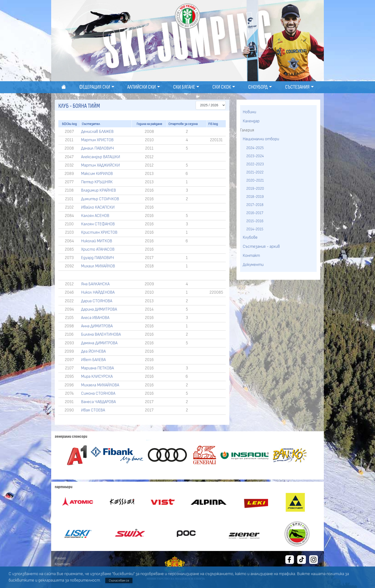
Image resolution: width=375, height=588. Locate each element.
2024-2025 (255, 148)
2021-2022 (255, 172)
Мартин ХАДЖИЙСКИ (100, 165)
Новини (249, 112)
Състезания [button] (297, 87)
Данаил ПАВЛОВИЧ (98, 148)
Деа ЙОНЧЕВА (93, 351)
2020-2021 (255, 180)
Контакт (251, 256)
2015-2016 (255, 221)
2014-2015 (255, 229)
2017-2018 (255, 205)
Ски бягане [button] (184, 87)
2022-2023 (255, 164)
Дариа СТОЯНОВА (97, 301)
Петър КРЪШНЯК (97, 182)
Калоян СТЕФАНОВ (98, 224)
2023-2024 (255, 156)
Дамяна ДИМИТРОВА (99, 343)
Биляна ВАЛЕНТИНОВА (101, 334)
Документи (253, 265)
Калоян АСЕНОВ (95, 216)
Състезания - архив (261, 247)
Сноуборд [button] (258, 87)
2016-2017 (255, 213)
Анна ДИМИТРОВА (97, 326)
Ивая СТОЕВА (93, 410)
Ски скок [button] (222, 87)
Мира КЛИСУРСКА (97, 377)
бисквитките (21, 580)
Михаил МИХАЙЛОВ (98, 266)
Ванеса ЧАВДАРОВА (98, 402)
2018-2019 (255, 197)
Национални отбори (261, 139)
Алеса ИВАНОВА (95, 318)
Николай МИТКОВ (97, 241)
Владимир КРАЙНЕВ (99, 190)
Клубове (250, 237)
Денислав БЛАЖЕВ (97, 132)
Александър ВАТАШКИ (101, 157)
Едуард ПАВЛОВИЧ (98, 258)
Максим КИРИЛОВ (97, 174)
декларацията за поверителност (69, 580)
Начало (60, 558)
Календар (251, 121)
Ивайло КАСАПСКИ (98, 207)
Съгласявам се (119, 580)
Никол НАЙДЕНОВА (98, 292)
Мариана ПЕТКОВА (97, 368)
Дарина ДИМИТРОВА (99, 309)
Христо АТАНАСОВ (98, 249)
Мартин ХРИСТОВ (97, 140)
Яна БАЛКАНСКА (95, 284)
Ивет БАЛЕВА (93, 360)
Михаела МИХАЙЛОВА (100, 385)
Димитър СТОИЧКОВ (100, 199)
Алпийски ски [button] (141, 87)
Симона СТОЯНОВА (98, 394)
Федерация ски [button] (95, 87)
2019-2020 (255, 189)
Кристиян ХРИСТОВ (99, 232)
